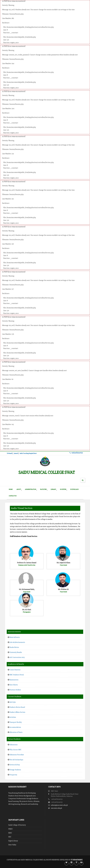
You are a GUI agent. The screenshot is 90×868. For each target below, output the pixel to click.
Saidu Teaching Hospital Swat (28, 453)
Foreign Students (15, 770)
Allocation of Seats (16, 732)
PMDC (11, 829)
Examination (14, 680)
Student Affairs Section (17, 712)
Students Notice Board (19, 707)
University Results (16, 652)
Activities (13, 717)
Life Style (13, 702)
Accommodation (15, 727)
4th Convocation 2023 (17, 657)
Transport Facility (16, 722)
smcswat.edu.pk (56, 808)
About (19, 489)
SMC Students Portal (17, 675)
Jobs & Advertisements (17, 642)
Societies (63, 489)
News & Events (15, 637)
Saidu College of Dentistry (17, 825)
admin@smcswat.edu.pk (59, 805)
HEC (10, 837)
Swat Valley (12, 845)
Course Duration (15, 670)
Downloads (74, 489)
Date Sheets (15, 685)
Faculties (43, 489)
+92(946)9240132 (76, 453)
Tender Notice (14, 647)
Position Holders (15, 690)
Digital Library (13, 841)
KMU (10, 833)
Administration (30, 489)
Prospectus (13, 775)
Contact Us (13, 496)
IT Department (77, 860)
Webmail (9, 453)
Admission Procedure (17, 755)
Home (11, 489)
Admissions (14, 745)
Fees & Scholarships (16, 760)
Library (53, 489)
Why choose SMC (15, 750)
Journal (16, 453)
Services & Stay (15, 765)
